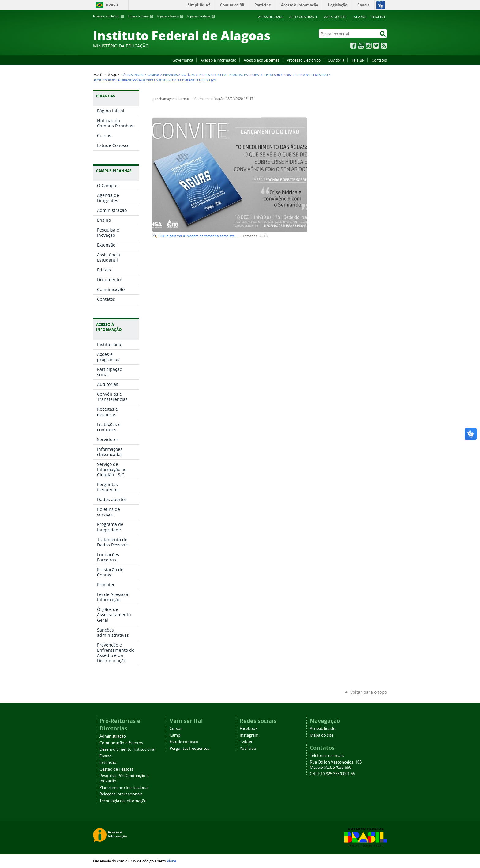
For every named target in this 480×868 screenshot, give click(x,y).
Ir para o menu (141, 16)
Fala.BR (358, 60)
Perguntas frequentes (189, 748)
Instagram (369, 46)
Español (360, 17)
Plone (172, 861)
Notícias (188, 75)
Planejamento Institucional (124, 788)
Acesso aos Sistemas (262, 60)
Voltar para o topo (369, 692)
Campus (154, 75)
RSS (384, 46)
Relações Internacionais (121, 794)
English (378, 17)
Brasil (112, 5)
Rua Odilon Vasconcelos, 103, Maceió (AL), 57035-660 (336, 765)
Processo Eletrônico (304, 60)
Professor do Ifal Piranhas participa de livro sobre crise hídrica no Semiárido (263, 75)
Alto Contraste (304, 17)
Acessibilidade (271, 17)
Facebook (353, 46)
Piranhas (170, 75)
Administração (113, 736)
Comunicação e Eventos (121, 743)
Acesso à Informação (218, 60)
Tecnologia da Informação (123, 801)
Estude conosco (184, 742)
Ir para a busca (171, 16)
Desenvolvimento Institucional (127, 749)
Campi (175, 735)
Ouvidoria (336, 60)
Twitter (376, 46)
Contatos (379, 60)
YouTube (361, 46)
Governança (183, 60)
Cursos (176, 728)
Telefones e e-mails (327, 755)
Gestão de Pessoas (116, 769)
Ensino (106, 756)
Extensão (108, 762)
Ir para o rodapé (201, 16)
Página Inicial (133, 75)
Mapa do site (335, 17)
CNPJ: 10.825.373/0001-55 (332, 774)
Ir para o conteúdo (109, 16)
